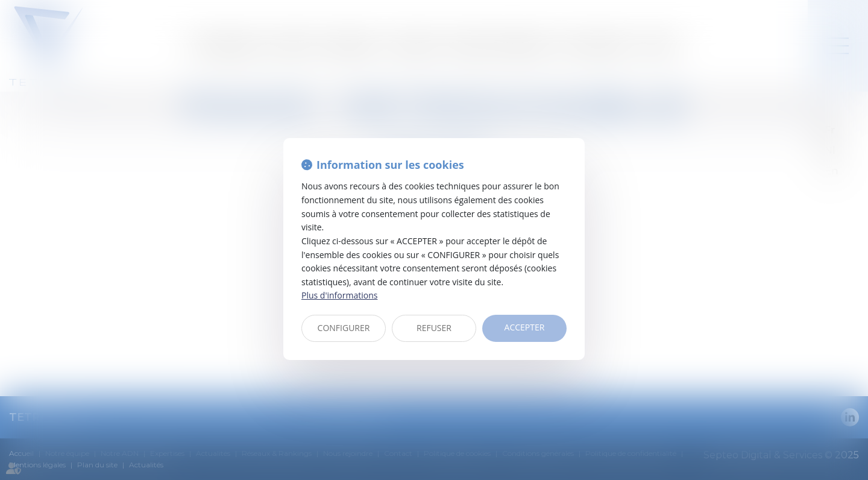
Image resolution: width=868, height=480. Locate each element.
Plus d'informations (339, 295)
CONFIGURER (344, 328)
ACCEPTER (525, 327)
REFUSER (434, 328)
